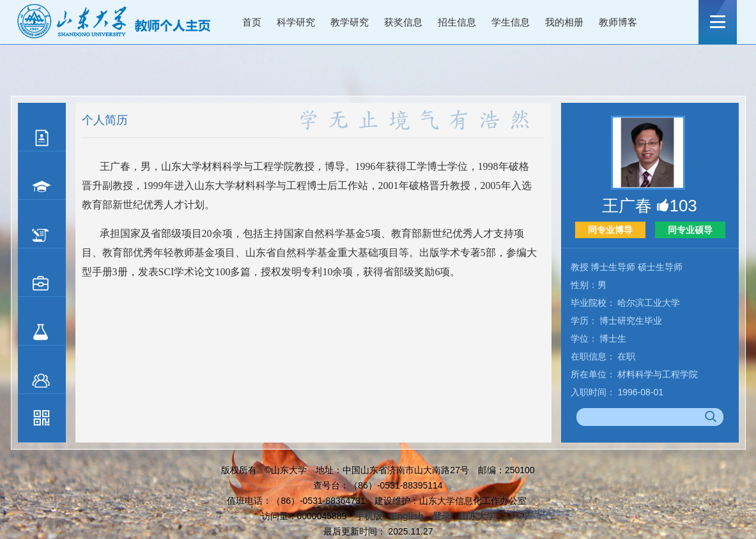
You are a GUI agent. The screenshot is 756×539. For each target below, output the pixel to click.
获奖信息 (403, 22)
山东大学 (477, 516)
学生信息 (511, 22)
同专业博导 (610, 230)
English (407, 516)
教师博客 (618, 22)
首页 (252, 22)
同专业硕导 (690, 230)
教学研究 (350, 22)
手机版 (369, 516)
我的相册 (564, 22)
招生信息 (457, 22)
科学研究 (296, 22)
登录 (442, 516)
